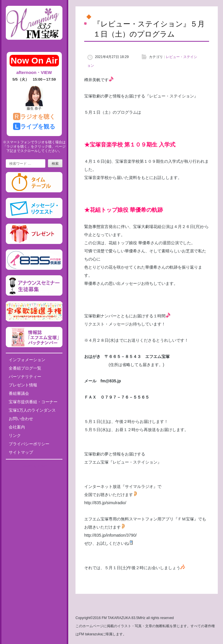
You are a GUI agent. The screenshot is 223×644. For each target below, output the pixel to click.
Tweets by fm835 (34, 466)
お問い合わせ (21, 419)
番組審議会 (19, 393)
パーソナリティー (25, 377)
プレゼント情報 (23, 385)
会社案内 (17, 427)
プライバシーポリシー (29, 444)
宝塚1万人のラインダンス (32, 410)
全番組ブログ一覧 (25, 368)
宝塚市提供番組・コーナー (33, 402)
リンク (15, 435)
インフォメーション (27, 360)
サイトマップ (21, 452)
